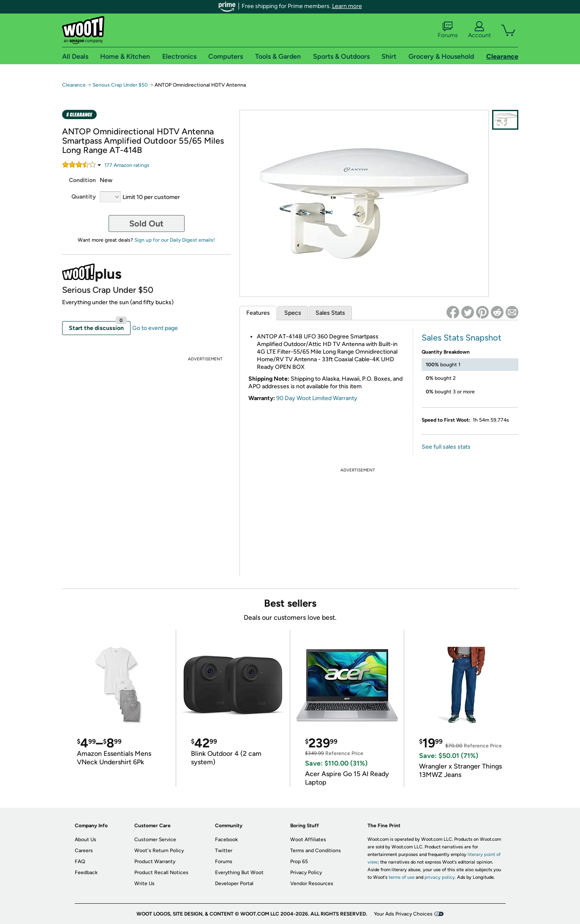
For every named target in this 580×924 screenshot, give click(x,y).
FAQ (80, 861)
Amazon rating (127, 165)
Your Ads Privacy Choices (403, 914)
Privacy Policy (306, 872)
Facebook (226, 840)
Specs (293, 313)
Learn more (347, 6)
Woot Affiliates (308, 840)
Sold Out (146, 224)
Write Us (144, 883)
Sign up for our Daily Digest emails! (175, 240)
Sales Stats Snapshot (462, 338)
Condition (82, 180)
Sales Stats (330, 313)
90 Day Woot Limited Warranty (317, 398)
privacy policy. (440, 877)
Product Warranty (155, 861)
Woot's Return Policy (159, 850)
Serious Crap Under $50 (120, 85)
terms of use (402, 877)
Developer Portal (234, 883)
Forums (448, 30)
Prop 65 (299, 861)
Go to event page (155, 328)
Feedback (86, 872)
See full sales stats (446, 447)
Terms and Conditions (316, 850)
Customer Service (155, 840)
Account (479, 30)
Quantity (84, 197)
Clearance (74, 85)
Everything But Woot (239, 872)
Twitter (224, 850)
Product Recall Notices (161, 872)
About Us (86, 840)
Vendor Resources (312, 883)
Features (258, 313)
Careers (84, 850)
